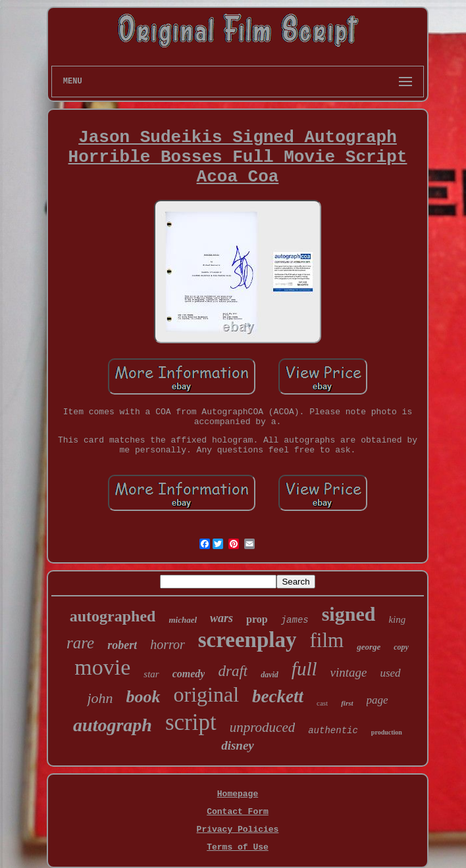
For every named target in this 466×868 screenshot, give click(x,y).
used (390, 673)
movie (102, 667)
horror (168, 644)
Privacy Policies (238, 830)
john (100, 698)
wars (221, 618)
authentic (333, 731)
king (397, 619)
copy (401, 647)
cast (322, 703)
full (304, 669)
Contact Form (238, 812)
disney (238, 745)
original (207, 694)
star (151, 674)
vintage (349, 672)
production (387, 732)
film (327, 640)
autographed (113, 616)
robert (122, 645)
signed (349, 614)
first (347, 703)
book (143, 697)
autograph (113, 725)
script (191, 722)
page (377, 700)
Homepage (238, 794)
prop (257, 619)
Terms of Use (238, 847)
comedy (189, 674)
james (295, 620)
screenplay (247, 640)
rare (80, 643)
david (270, 675)
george (369, 647)
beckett (278, 696)
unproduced (263, 727)
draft (233, 671)
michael (183, 620)
